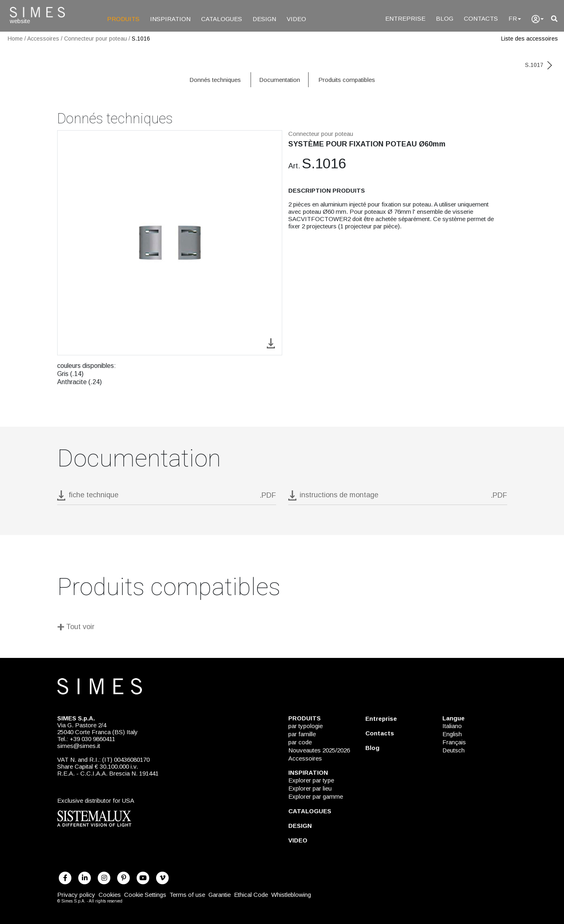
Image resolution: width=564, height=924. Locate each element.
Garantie (220, 895)
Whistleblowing (291, 895)
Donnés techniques (215, 80)
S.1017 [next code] (538, 65)
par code (300, 742)
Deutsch (454, 750)
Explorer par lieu (310, 788)
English (452, 734)
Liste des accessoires (530, 39)
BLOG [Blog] (445, 18)
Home (15, 39)
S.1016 (141, 39)
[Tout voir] (282, 628)
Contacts (380, 733)
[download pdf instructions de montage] (398, 497)
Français (454, 742)
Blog (372, 748)
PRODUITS (123, 19)
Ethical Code (251, 895)
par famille (302, 734)
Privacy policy (76, 895)
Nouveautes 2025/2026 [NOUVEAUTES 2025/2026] (319, 750)
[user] (538, 19)
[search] (554, 19)
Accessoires (43, 39)
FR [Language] (515, 18)
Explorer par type (311, 780)
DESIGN (264, 19)
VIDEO (296, 19)
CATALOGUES (222, 19)
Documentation (280, 80)
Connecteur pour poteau (95, 39)
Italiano (452, 726)
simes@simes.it (79, 746)
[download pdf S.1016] (167, 497)
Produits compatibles (347, 80)
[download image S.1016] (271, 343)
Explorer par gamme (316, 796)
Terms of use (187, 895)
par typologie (306, 726)
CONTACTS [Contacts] (481, 18)
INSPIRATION (170, 19)
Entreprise (381, 719)
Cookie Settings (145, 895)
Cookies (110, 895)
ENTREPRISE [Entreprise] (405, 18)
